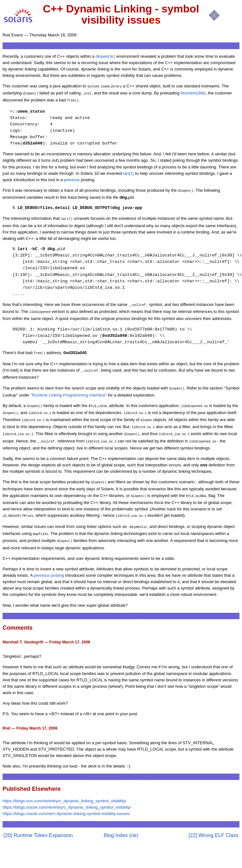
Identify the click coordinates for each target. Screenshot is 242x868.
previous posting (49, 561)
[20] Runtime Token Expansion (38, 821)
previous (72, 178)
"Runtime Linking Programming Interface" (69, 389)
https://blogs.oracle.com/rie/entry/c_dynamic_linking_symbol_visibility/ (67, 793)
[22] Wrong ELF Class (214, 821)
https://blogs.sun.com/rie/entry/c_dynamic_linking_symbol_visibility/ (64, 787)
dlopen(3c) (105, 56)
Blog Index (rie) (121, 821)
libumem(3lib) (193, 92)
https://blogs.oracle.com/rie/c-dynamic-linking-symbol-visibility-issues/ (66, 800)
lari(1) (129, 171)
